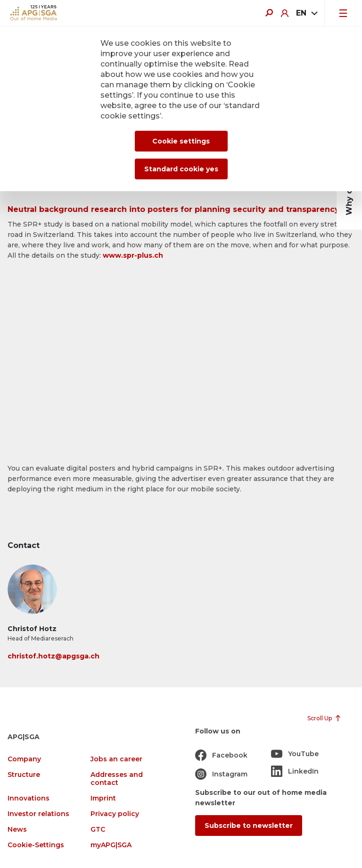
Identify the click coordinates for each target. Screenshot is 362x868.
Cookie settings (181, 141)
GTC (98, 830)
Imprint (103, 798)
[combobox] (306, 13)
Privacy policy (115, 814)
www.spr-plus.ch (133, 255)
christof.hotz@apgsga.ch (53, 656)
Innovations (29, 798)
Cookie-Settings (36, 845)
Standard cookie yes (181, 169)
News (17, 830)
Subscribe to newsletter (249, 826)
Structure (24, 775)
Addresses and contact (117, 779)
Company (24, 759)
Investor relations (38, 814)
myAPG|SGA (111, 845)
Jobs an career (116, 759)
